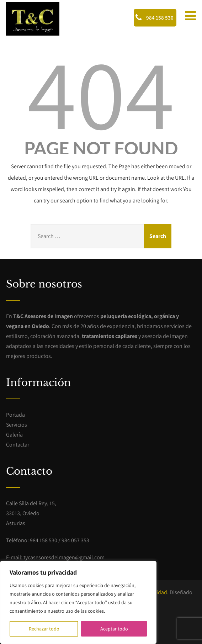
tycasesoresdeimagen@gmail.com (64, 557)
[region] (78, 602)
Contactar (18, 445)
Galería (14, 435)
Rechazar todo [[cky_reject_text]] (44, 629)
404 (101, 93)
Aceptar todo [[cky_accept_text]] (114, 629)
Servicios (17, 425)
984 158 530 (155, 17)
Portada (15, 415)
